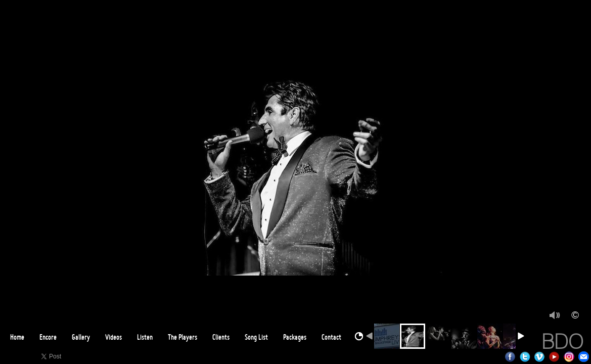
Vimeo (540, 357)
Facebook (510, 357)
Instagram (569, 357)
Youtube (554, 357)
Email (584, 357)
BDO (562, 341)
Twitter (525, 357)
